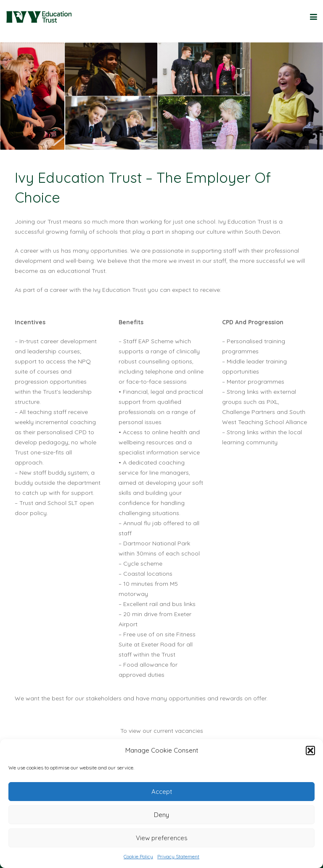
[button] (310, 750)
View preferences (162, 838)
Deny (161, 815)
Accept (162, 792)
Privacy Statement (178, 856)
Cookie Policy (138, 856)
